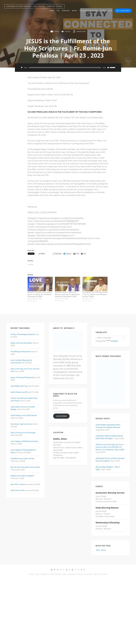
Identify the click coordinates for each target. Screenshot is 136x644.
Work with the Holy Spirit (21, 343)
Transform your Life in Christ (22, 459)
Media (74, 11)
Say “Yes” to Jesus (18, 484)
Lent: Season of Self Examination (24, 441)
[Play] (22, 68)
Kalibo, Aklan (60, 439)
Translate (112, 341)
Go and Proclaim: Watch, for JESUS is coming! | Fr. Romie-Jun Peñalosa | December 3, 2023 (67, 294)
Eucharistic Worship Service (110, 493)
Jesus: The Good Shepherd (22, 377)
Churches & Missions (89, 11)
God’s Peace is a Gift (19, 392)
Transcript (79, 31)
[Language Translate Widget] (110, 338)
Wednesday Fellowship (108, 523)
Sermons (66, 11)
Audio (66, 31)
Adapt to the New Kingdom (22, 476)
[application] (68, 68)
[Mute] (108, 68)
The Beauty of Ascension (21, 352)
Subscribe (61, 416)
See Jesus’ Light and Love (22, 424)
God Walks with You (19, 386)
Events (103, 11)
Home (52, 11)
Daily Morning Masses (107, 508)
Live (58, 11)
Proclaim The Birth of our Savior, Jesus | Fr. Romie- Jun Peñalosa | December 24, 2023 (40, 294)
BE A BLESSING (123, 11)
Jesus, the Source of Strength (23, 433)
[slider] (65, 68)
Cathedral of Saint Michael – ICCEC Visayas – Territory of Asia (34, 6)
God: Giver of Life (18, 490)
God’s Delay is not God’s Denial (24, 415)
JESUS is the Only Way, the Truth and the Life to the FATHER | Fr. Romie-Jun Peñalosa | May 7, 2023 (110, 447)
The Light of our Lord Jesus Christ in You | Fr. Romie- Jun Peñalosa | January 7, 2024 (95, 294)
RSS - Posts (101, 550)
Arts (110, 11)
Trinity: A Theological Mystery (23, 334)
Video (55, 31)
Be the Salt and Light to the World (25, 467)
